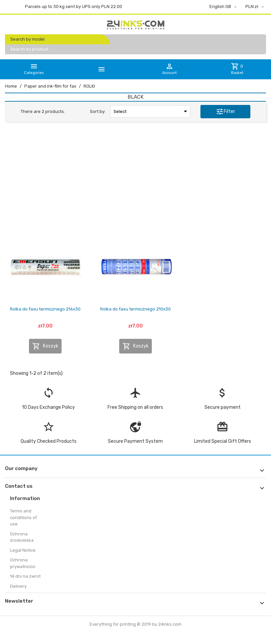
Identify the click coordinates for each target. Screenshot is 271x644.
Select (151, 111)
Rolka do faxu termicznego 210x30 (135, 309)
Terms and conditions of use (23, 517)
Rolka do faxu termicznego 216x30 (45, 309)
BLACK (135, 97)
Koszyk (45, 346)
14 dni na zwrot (25, 576)
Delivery (18, 586)
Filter (225, 112)
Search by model (27, 39)
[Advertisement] (135, 178)
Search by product (29, 49)
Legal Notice (23, 550)
